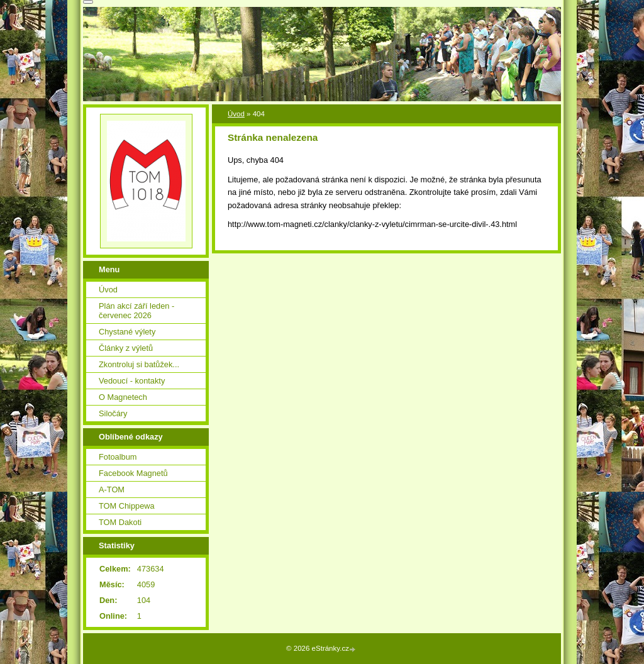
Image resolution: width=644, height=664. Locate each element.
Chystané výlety (127, 332)
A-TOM (112, 490)
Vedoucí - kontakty (132, 381)
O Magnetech (123, 397)
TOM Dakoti (120, 522)
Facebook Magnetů (133, 473)
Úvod (236, 114)
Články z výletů (126, 348)
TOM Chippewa (127, 506)
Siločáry (113, 413)
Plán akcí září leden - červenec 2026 (136, 311)
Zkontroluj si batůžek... (139, 364)
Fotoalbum (118, 457)
